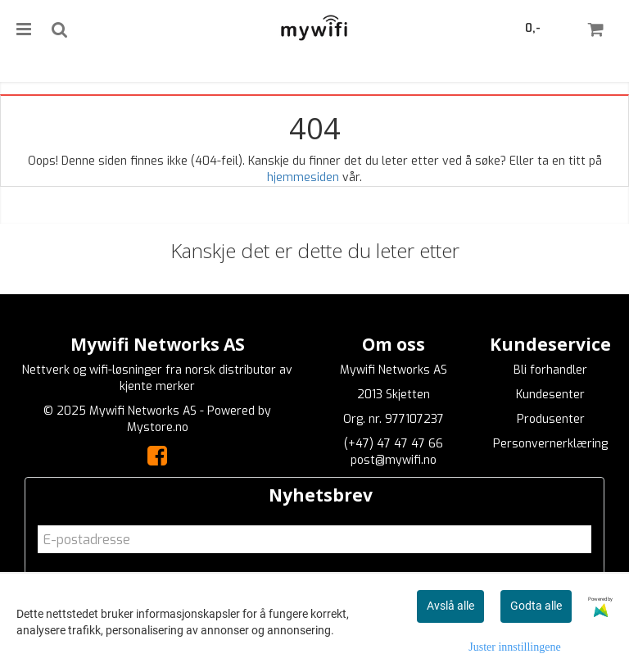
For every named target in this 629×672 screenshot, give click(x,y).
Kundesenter (550, 395)
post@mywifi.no (394, 460)
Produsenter (551, 419)
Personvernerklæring (550, 444)
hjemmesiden (303, 177)
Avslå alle (450, 606)
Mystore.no (158, 427)
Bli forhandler (550, 370)
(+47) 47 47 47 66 (394, 444)
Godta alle (536, 606)
